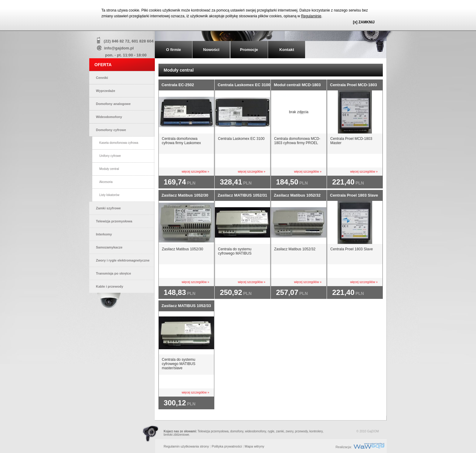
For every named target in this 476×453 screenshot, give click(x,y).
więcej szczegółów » (195, 172)
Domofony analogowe (113, 104)
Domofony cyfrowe (111, 130)
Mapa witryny (255, 446)
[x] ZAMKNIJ (364, 22)
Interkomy (104, 234)
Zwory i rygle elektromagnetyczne (123, 260)
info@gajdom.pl (119, 48)
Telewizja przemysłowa (114, 221)
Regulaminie (311, 16)
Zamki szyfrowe (108, 208)
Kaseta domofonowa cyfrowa (119, 143)
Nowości (211, 50)
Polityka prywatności (227, 446)
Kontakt (287, 50)
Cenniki (102, 78)
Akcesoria (106, 182)
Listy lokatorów (109, 195)
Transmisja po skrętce (114, 273)
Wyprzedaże (105, 91)
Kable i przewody (110, 286)
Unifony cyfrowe (110, 156)
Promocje (249, 50)
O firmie (173, 50)
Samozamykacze (109, 247)
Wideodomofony (109, 117)
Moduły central (109, 169)
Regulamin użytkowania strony (186, 446)
